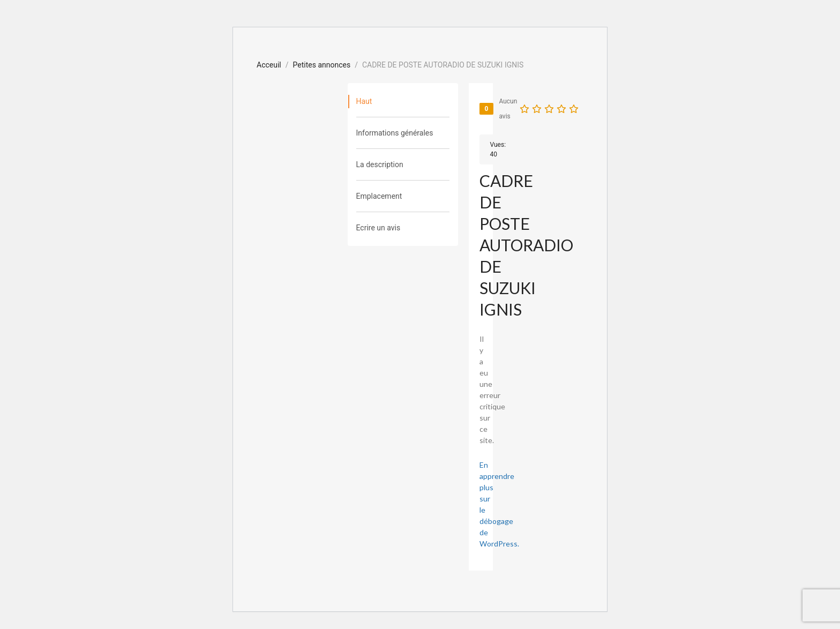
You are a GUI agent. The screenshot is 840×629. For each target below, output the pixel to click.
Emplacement (379, 196)
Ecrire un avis (378, 228)
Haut (364, 101)
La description (380, 164)
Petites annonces (322, 65)
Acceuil (269, 65)
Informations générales (395, 133)
